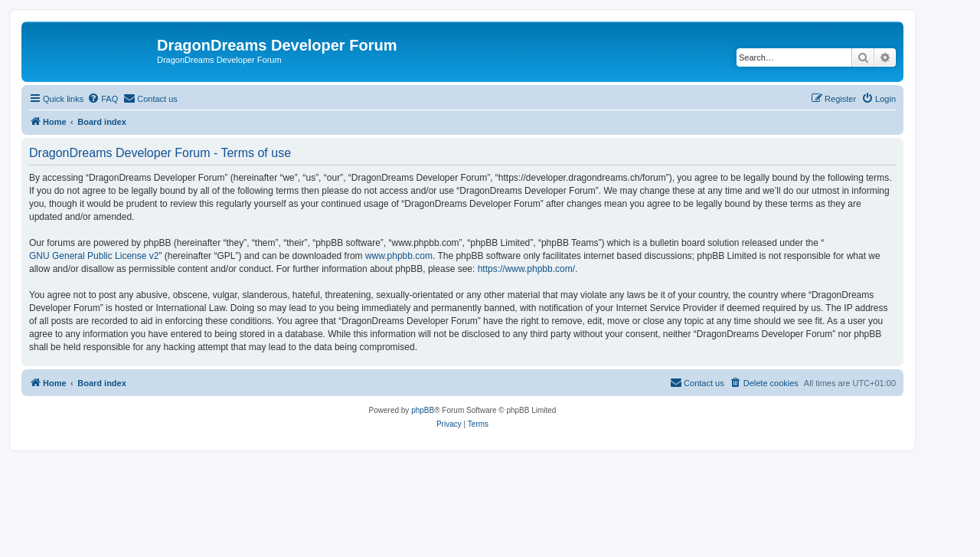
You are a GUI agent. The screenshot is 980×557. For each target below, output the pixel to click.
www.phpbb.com (399, 256)
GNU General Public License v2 (94, 256)
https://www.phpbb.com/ (526, 269)
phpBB (423, 410)
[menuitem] (103, 99)
